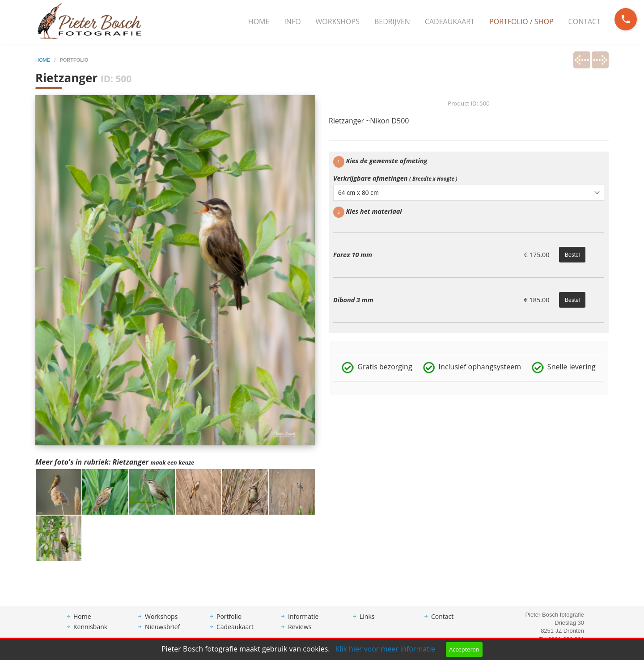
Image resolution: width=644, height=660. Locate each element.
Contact (585, 21)
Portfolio (229, 623)
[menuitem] (259, 22)
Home (259, 21)
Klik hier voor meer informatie (385, 649)
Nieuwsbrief (162, 633)
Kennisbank (90, 633)
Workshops (338, 21)
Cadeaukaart (450, 21)
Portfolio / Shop (521, 21)
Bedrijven (392, 21)
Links (367, 623)
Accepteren (464, 649)
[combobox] (469, 193)
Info (292, 21)
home (43, 60)
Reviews (300, 633)
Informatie (303, 623)
